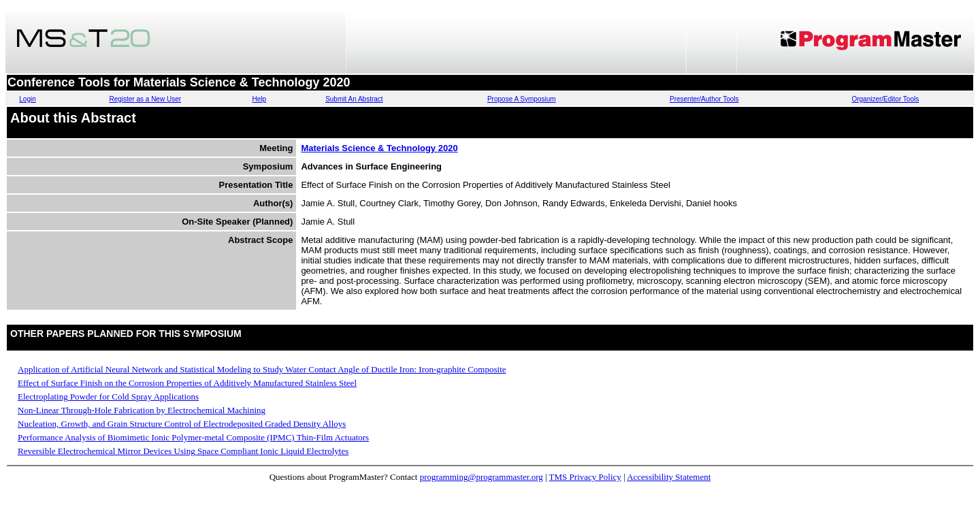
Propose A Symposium (522, 99)
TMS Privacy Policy (585, 477)
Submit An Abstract (354, 99)
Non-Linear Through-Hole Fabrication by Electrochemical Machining (142, 410)
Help (260, 99)
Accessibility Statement (669, 477)
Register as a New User (145, 99)
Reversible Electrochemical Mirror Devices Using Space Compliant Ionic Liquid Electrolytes (183, 451)
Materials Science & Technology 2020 (379, 148)
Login (27, 99)
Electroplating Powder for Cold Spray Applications (108, 396)
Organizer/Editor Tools (885, 99)
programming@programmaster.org (481, 477)
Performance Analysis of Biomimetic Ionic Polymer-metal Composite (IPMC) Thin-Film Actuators (193, 437)
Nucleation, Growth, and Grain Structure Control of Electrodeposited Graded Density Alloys (182, 424)
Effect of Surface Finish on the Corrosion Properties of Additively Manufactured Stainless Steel (187, 383)
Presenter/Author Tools (704, 99)
